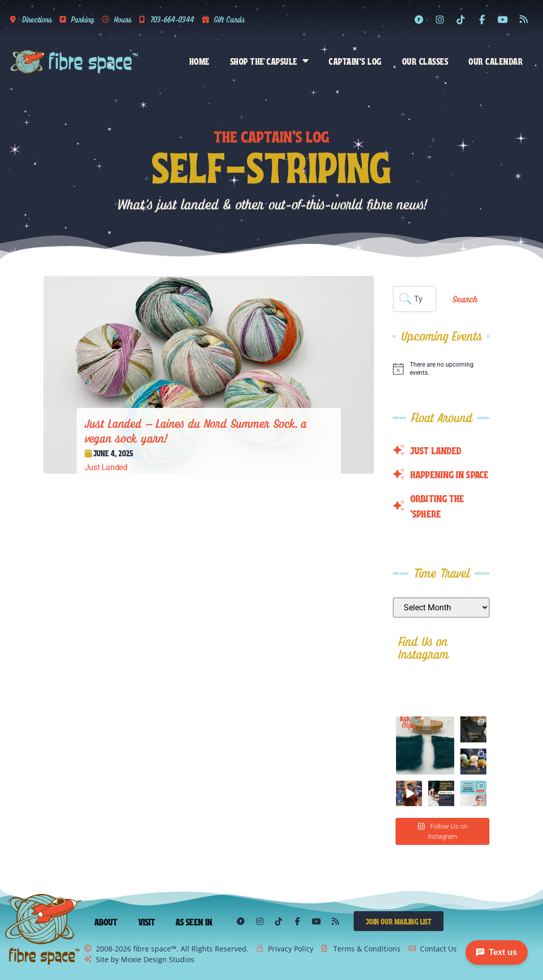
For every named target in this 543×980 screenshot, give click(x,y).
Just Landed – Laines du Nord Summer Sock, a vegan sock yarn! (196, 431)
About (106, 921)
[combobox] (414, 299)
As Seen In (194, 921)
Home (200, 61)
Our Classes (425, 61)
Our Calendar (496, 61)
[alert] (441, 369)
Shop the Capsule (269, 61)
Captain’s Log (355, 61)
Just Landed (106, 467)
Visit (147, 921)
